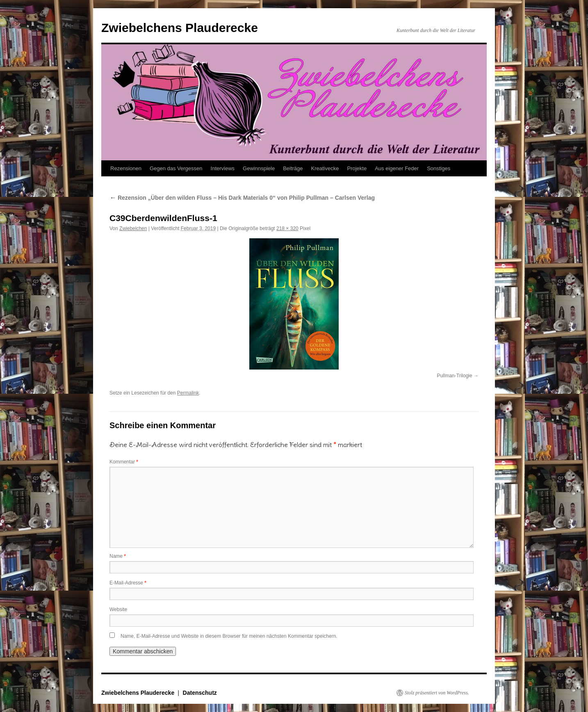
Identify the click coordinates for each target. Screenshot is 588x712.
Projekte (357, 168)
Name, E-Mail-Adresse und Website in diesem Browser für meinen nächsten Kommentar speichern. (229, 636)
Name (118, 556)
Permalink (188, 393)
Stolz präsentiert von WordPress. (437, 693)
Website (118, 609)
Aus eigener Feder (397, 168)
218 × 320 (287, 228)
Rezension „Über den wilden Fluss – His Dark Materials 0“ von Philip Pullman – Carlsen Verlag (242, 198)
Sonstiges (439, 168)
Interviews (223, 168)
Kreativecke (325, 168)
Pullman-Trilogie (454, 376)
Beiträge (293, 168)
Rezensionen (126, 168)
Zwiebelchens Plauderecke (180, 28)
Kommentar (124, 462)
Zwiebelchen (133, 228)
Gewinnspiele (259, 168)
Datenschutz (200, 693)
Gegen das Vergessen (176, 168)
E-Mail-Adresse (128, 583)
